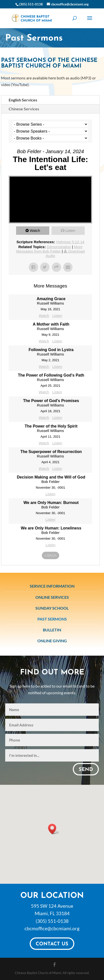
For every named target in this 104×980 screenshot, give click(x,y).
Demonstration (59, 247)
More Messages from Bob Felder (49, 249)
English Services (23, 100)
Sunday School (52, 608)
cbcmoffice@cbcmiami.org (52, 928)
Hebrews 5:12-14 (70, 242)
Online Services (52, 597)
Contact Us (52, 944)
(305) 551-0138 (52, 921)
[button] (54, 829)
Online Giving (52, 641)
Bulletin (52, 630)
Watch (35, 230)
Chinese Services (24, 109)
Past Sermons (52, 619)
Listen (70, 230)
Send (86, 770)
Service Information (52, 586)
